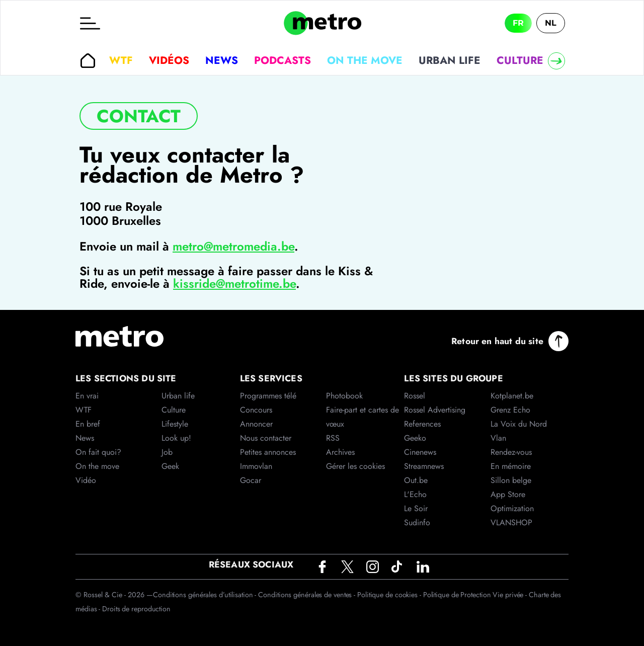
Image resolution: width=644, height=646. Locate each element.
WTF (121, 60)
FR (518, 23)
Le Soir (416, 508)
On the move (365, 60)
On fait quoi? (98, 452)
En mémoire (511, 466)
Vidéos (169, 60)
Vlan (498, 438)
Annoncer (256, 424)
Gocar (251, 480)
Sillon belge (511, 480)
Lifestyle (175, 424)
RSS (333, 438)
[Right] (556, 61)
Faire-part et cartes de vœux (363, 417)
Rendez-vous (511, 452)
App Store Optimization (512, 501)
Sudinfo (417, 522)
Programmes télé (268, 396)
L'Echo (415, 494)
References (422, 424)
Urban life (450, 60)
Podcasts (283, 60)
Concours (256, 410)
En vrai (87, 396)
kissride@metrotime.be (234, 284)
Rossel (415, 396)
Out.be (416, 480)
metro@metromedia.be (233, 246)
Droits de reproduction (136, 609)
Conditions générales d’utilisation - (206, 595)
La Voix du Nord (519, 424)
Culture (520, 60)
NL (551, 23)
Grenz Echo (510, 410)
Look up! (176, 438)
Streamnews (424, 466)
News (222, 60)
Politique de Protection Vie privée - (476, 595)
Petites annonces (268, 452)
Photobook (344, 396)
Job (167, 452)
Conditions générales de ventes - (308, 595)
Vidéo (86, 480)
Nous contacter (266, 438)
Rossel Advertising (435, 410)
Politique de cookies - (390, 595)
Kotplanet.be (512, 396)
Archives (340, 452)
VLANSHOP (511, 522)
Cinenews (420, 452)
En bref (88, 424)
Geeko (415, 438)
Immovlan (256, 466)
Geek (170, 466)
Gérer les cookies (355, 466)
